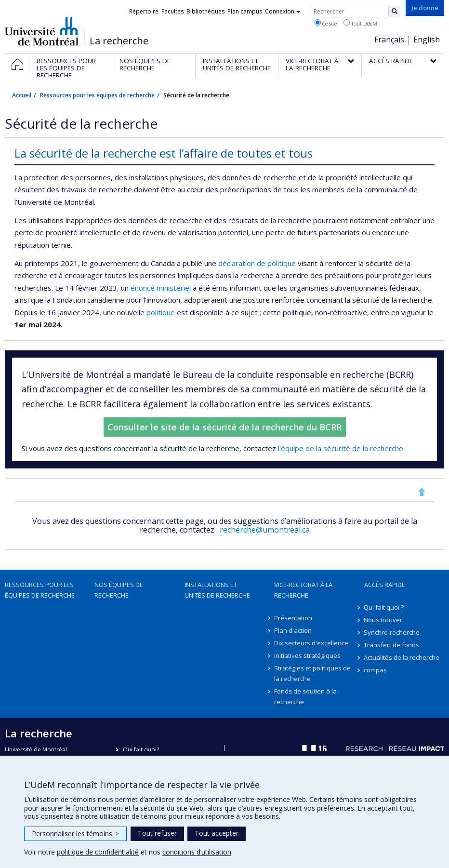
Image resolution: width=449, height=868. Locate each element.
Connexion (283, 11)
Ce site (326, 23)
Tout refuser (157, 833)
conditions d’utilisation (197, 852)
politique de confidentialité (98, 852)
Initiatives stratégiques (307, 655)
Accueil (22, 95)
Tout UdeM (360, 23)
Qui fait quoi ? (384, 607)
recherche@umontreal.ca (265, 530)
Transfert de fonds (392, 645)
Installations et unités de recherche (217, 590)
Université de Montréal (42, 31)
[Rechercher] (395, 12)
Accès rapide (385, 585)
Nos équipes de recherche (119, 590)
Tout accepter (217, 833)
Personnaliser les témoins (75, 834)
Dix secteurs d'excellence (311, 643)
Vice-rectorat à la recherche (303, 590)
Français (389, 40)
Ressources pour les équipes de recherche (97, 95)
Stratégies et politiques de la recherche (312, 673)
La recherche (119, 41)
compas (376, 670)
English (427, 40)
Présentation (293, 618)
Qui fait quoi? (141, 750)
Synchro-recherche (392, 632)
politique (283, 263)
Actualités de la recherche (402, 657)
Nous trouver (383, 620)
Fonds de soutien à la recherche (305, 696)
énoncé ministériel (161, 288)
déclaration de (243, 263)
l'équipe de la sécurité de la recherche (341, 448)
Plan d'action (293, 630)
